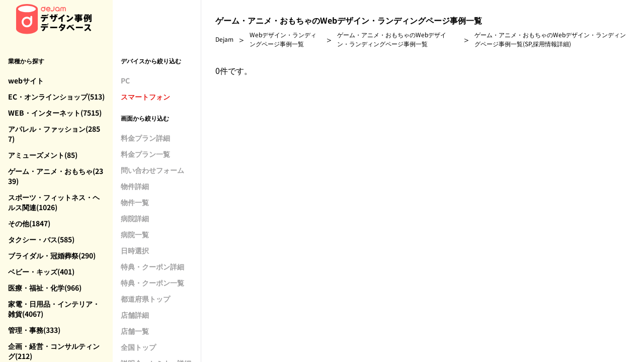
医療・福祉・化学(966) (45, 288)
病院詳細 (135, 218)
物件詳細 (135, 186)
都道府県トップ (145, 299)
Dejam (224, 39)
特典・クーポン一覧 (152, 283)
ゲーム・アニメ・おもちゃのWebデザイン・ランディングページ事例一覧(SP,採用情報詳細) (550, 39)
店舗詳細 (135, 315)
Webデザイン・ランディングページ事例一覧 (283, 39)
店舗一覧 (135, 331)
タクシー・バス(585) (41, 239)
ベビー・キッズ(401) (41, 271)
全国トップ (138, 347)
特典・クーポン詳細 (152, 266)
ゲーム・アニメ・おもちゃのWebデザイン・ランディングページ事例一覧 (392, 39)
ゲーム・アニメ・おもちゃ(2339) (56, 176)
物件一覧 (135, 202)
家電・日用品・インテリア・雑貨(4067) (54, 309)
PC (125, 80)
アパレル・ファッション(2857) (54, 134)
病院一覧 (135, 234)
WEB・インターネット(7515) (55, 113)
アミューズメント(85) (43, 155)
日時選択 (135, 250)
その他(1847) (29, 223)
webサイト (26, 80)
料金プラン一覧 (145, 154)
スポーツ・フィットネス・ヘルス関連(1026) (54, 202)
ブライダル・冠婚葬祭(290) (52, 255)
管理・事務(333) (34, 330)
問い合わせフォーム (152, 170)
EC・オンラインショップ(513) (56, 97)
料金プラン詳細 (145, 138)
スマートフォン (145, 97)
